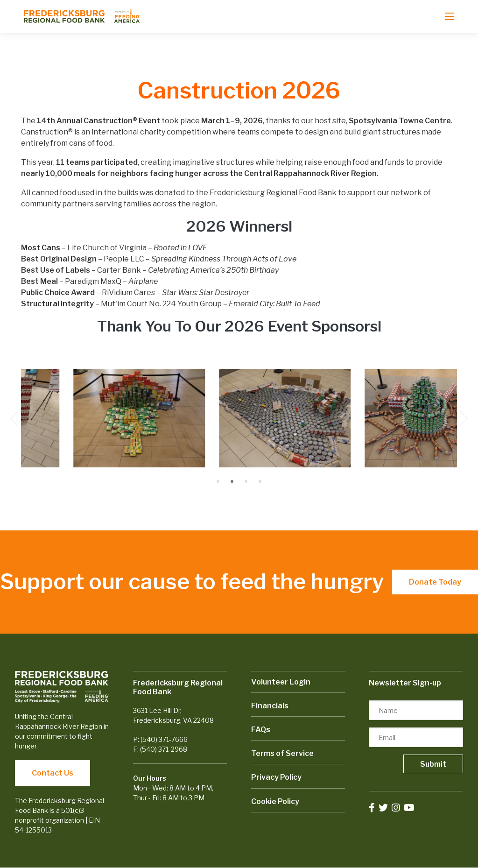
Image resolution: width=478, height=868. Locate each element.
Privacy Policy (276, 777)
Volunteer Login (281, 682)
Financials (270, 706)
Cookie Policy (275, 801)
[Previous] (13, 418)
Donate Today (435, 582)
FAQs (261, 730)
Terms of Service (282, 753)
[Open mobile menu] (450, 16)
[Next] (465, 418)
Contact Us (53, 773)
